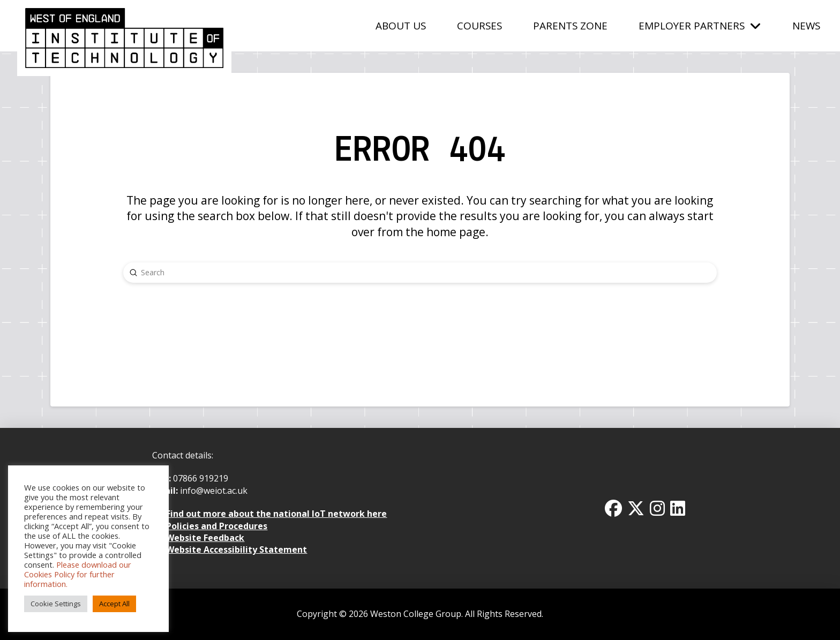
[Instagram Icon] (657, 508)
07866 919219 (201, 478)
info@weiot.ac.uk (213, 491)
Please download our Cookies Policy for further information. (78, 574)
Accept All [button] (114, 604)
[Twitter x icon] (636, 508)
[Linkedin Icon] (678, 508)
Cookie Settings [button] (56, 604)
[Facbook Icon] (613, 508)
